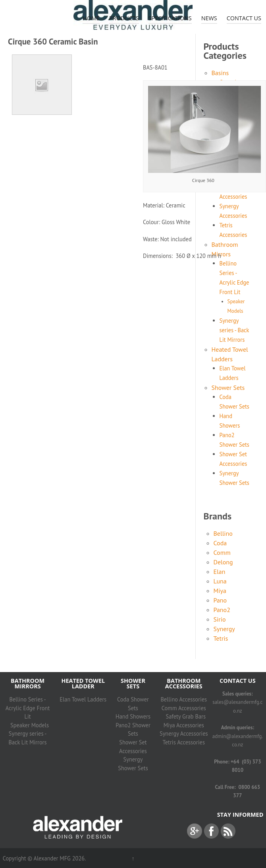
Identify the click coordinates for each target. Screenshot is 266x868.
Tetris (221, 638)
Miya (220, 591)
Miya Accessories (184, 725)
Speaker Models (30, 725)
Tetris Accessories (184, 742)
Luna (220, 581)
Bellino (223, 533)
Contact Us (244, 18)
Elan (220, 572)
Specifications (170, 18)
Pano (220, 600)
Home (91, 18)
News (209, 18)
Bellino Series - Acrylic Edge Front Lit (28, 708)
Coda (220, 543)
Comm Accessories (184, 708)
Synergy (224, 629)
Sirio (220, 619)
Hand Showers (133, 716)
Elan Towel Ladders (83, 699)
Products (124, 18)
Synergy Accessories (184, 733)
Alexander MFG (52, 858)
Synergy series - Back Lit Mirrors (234, 330)
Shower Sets (228, 387)
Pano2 (222, 610)
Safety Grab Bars (186, 716)
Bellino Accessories (184, 699)
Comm (222, 552)
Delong (223, 562)
